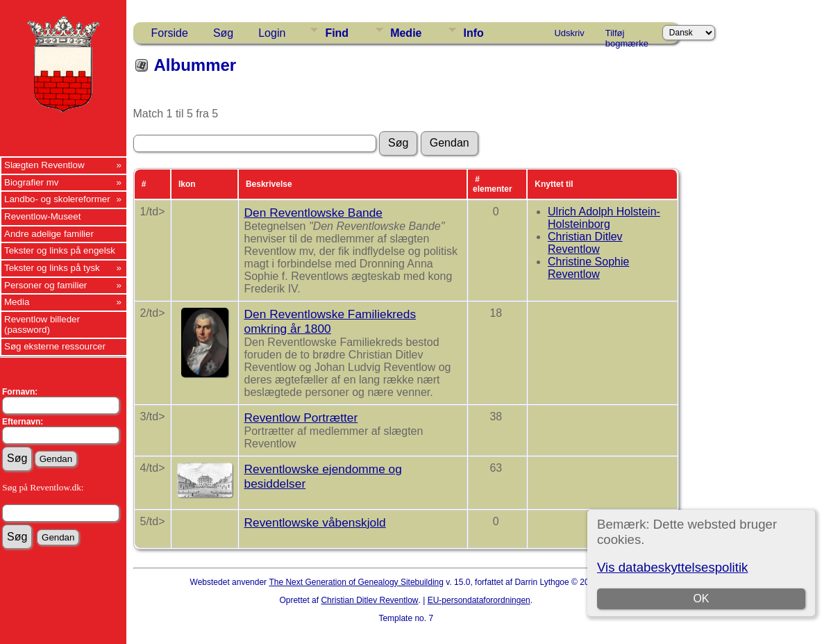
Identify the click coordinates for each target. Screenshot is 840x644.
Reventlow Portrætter (301, 418)
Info (473, 33)
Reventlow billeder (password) (42, 324)
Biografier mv (32, 182)
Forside (170, 33)
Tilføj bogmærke (627, 35)
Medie (406, 33)
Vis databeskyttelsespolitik (672, 567)
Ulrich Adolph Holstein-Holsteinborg (604, 218)
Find (337, 33)
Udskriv (569, 33)
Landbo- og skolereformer (57, 199)
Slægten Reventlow (44, 165)
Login (272, 33)
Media (17, 302)
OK (701, 598)
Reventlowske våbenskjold (315, 522)
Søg (223, 33)
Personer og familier (45, 285)
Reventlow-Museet (42, 216)
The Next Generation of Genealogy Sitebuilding (356, 582)
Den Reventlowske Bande (313, 213)
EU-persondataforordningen (479, 600)
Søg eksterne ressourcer (55, 346)
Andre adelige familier (49, 234)
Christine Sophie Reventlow (588, 268)
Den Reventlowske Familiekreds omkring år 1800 (330, 321)
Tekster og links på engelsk (60, 250)
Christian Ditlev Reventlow (585, 243)
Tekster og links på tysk (52, 268)
